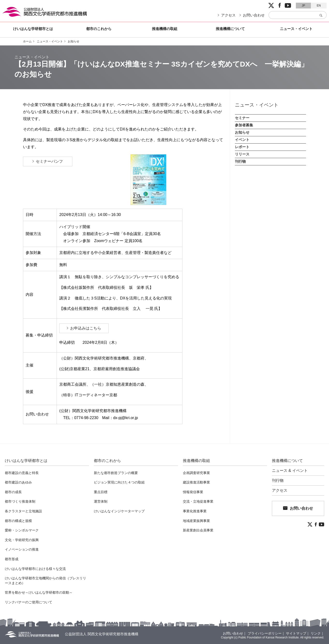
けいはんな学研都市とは (33, 29)
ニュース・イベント (296, 29)
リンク (316, 633)
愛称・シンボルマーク (22, 530)
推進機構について (230, 29)
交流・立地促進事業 (198, 501)
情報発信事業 (193, 492)
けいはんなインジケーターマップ (119, 511)
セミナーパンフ (51, 161)
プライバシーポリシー (265, 633)
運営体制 (101, 501)
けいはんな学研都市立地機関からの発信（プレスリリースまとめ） (45, 581)
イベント (242, 140)
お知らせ (74, 41)
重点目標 (101, 492)
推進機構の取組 (165, 29)
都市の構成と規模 (18, 521)
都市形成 (12, 559)
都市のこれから (99, 29)
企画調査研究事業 (196, 473)
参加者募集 (244, 125)
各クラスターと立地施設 (23, 511)
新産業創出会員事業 (198, 530)
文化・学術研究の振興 (22, 540)
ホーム (27, 41)
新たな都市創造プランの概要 (116, 473)
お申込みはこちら (86, 328)
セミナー (242, 118)
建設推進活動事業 (196, 482)
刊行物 (240, 161)
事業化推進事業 (195, 511)
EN (319, 6)
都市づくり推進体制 (20, 501)
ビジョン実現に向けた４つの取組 (119, 482)
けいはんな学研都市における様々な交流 (35, 569)
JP (303, 6)
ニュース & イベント (290, 471)
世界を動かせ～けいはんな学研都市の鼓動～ (39, 592)
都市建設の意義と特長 (22, 473)
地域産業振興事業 (196, 521)
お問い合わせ (254, 15)
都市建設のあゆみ (18, 482)
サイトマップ (296, 633)
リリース (242, 154)
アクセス (228, 15)
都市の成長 (13, 492)
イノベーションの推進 (22, 549)
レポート (242, 147)
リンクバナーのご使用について (29, 602)
